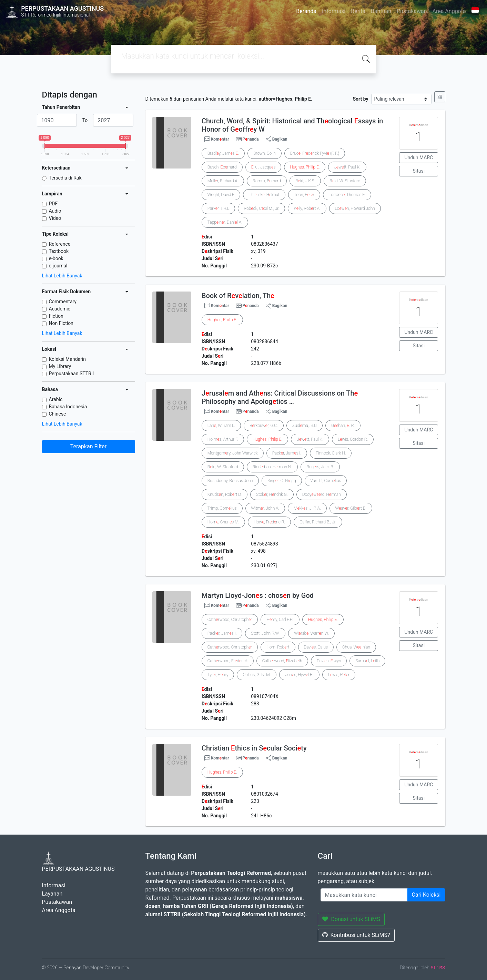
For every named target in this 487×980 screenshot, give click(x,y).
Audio (55, 211)
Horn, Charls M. (223, 522)
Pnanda (251, 139)
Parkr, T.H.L (219, 208)
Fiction (56, 316)
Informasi (334, 11)
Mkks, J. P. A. (307, 508)
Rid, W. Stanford (345, 181)
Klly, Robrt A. (307, 208)
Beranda (306, 11)
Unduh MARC (419, 157)
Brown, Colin (265, 153)
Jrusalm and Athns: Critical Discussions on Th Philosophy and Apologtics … (280, 397)
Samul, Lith (367, 661)
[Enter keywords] (364, 895)
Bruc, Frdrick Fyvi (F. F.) (315, 153)
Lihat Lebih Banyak (62, 276)
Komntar (217, 139)
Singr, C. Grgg (282, 481)
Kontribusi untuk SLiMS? (356, 935)
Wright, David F (221, 195)
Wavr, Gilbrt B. (351, 508)
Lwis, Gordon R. (353, 439)
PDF (53, 204)
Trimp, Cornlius (222, 508)
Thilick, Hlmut (264, 195)
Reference (60, 244)
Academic (60, 309)
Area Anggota (449, 11)
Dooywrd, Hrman (322, 494)
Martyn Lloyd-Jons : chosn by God (258, 595)
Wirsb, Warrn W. (311, 633)
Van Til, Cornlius (326, 481)
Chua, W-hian (356, 647)
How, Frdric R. (269, 522)
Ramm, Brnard (267, 181)
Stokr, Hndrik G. (272, 494)
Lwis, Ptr (339, 675)
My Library (60, 366)
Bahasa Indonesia (68, 407)
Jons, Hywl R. (299, 675)
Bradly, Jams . (223, 153)
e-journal (58, 266)
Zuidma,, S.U (305, 426)
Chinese (58, 414)
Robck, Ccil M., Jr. (261, 208)
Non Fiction (61, 323)
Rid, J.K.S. (305, 181)
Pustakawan (412, 11)
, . (305, 167)
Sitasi (419, 171)
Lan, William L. (221, 426)
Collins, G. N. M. (257, 675)
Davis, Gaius (316, 647)
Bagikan (277, 139)
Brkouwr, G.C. (264, 426)
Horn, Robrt (278, 647)
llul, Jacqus (263, 167)
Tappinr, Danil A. (225, 222)
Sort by (360, 99)
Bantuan (381, 11)
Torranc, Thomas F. (347, 195)
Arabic (56, 399)
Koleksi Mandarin (68, 359)
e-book (56, 258)
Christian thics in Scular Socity (254, 748)
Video (55, 218)
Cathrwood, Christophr (230, 620)
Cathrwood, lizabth (282, 661)
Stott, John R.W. (265, 633)
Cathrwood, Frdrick (228, 661)
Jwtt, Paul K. (347, 167)
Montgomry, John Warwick (233, 453)
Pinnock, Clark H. (331, 453)
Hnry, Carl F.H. (280, 620)
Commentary (63, 302)
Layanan (52, 894)
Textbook (59, 251)
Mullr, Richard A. (223, 181)
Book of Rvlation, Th (238, 296)
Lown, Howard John (355, 208)
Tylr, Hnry (218, 675)
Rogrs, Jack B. (320, 467)
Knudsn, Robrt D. (225, 494)
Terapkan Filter (88, 446)
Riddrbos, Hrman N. (272, 467)
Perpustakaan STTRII (72, 374)
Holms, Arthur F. (223, 439)
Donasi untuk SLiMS (351, 919)
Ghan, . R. (343, 426)
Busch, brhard (222, 167)
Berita (358, 11)
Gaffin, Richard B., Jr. (318, 522)
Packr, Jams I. (287, 453)
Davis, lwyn (329, 661)
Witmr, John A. (265, 508)
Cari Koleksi (426, 895)
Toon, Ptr (304, 195)
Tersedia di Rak (65, 178)
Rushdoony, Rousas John (230, 481)
